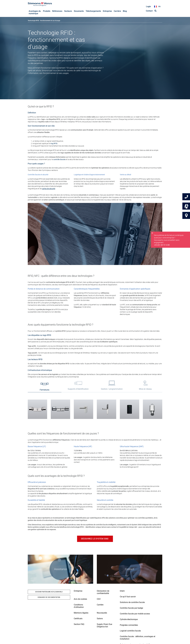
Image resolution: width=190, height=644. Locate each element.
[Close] (152, 235)
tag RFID (54, 144)
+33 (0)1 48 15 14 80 (162, 247)
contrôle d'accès (59, 160)
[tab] (45, 387)
